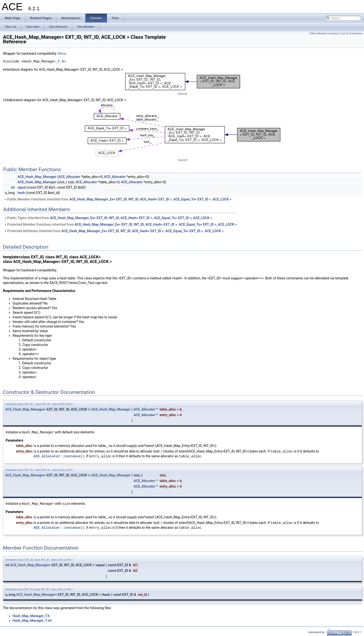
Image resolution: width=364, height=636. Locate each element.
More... (63, 54)
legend (182, 94)
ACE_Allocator (69, 177)
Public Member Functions (324, 34)
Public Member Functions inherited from (118, 199)
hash (21, 193)
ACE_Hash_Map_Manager (37, 177)
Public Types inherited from (108, 218)
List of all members (352, 34)
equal (22, 187)
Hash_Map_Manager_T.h (31, 616)
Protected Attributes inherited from (114, 231)
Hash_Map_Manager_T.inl (32, 621)
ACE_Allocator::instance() (59, 456)
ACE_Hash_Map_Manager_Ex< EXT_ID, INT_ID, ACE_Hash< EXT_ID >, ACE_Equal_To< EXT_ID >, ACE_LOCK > (151, 199)
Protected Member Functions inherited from (121, 224)
